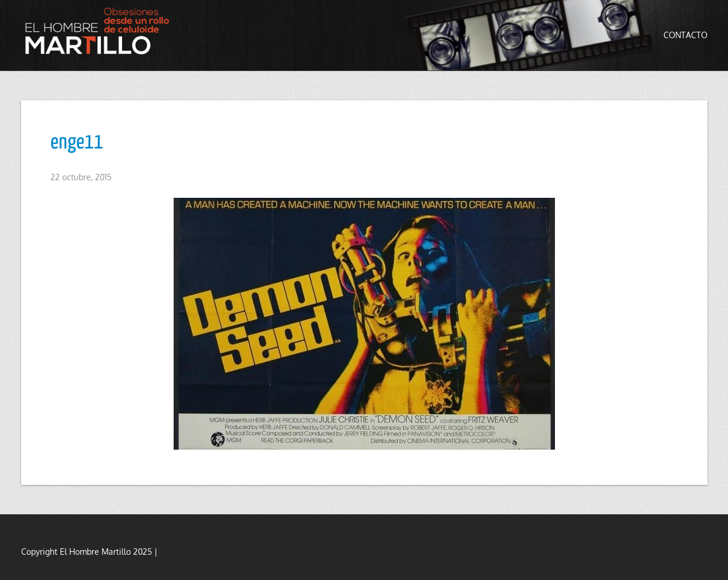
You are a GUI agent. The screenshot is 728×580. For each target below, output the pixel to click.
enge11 (77, 143)
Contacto (685, 35)
